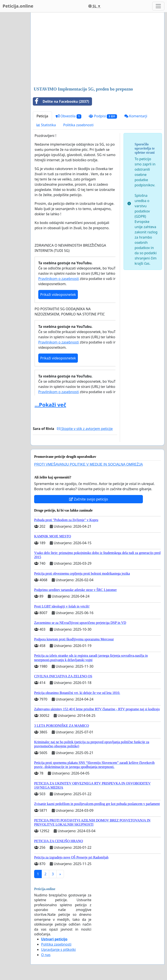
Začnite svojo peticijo (89, 499)
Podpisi (103, 116)
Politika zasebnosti (78, 125)
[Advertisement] (97, 50)
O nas (46, 955)
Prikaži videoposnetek (58, 295)
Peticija (42, 116)
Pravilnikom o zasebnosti (59, 279)
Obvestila (69, 116)
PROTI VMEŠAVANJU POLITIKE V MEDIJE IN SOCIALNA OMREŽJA (89, 464)
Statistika (46, 125)
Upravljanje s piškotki (58, 950)
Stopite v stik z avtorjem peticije (85, 429)
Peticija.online (18, 6)
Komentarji (136, 116)
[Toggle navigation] (158, 6)
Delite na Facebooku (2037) (61, 101)
